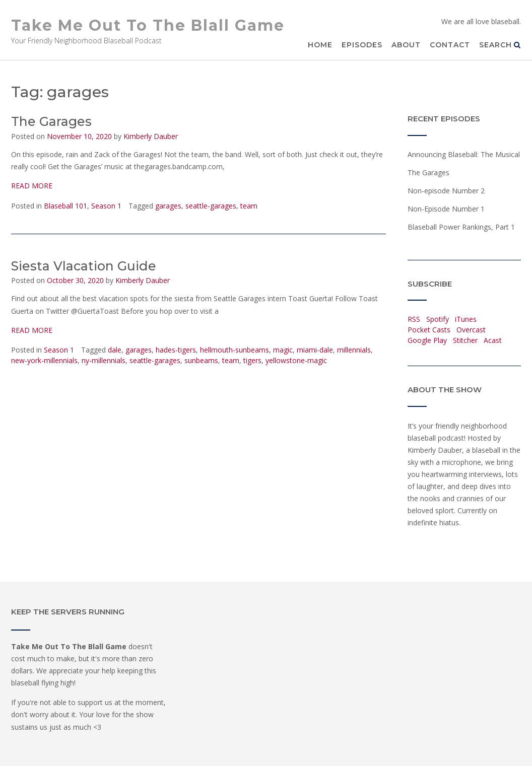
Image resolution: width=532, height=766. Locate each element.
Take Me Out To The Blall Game (148, 25)
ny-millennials (104, 360)
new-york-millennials (44, 360)
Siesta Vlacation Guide (84, 266)
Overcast (471, 330)
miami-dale (315, 350)
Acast (493, 340)
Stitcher (465, 340)
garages (168, 206)
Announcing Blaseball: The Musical (464, 154)
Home (320, 45)
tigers (252, 360)
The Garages (51, 121)
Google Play (427, 340)
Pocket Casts (429, 330)
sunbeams (201, 360)
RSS (414, 319)
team (249, 206)
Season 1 (106, 206)
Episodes (362, 45)
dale (115, 350)
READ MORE (32, 186)
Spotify (438, 319)
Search (500, 45)
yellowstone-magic (296, 360)
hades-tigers (176, 350)
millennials (354, 350)
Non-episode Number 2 (446, 191)
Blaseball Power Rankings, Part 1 (461, 227)
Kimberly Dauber (151, 136)
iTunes (466, 319)
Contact (450, 45)
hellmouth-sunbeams (235, 350)
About (406, 45)
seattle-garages (211, 206)
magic (283, 350)
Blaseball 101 (65, 206)
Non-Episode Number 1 (446, 209)
